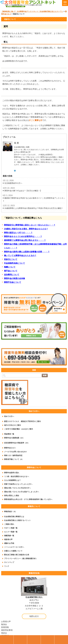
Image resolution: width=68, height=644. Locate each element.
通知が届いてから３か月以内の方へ (17, 488)
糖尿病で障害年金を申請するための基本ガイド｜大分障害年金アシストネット (34, 199)
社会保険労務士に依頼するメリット (17, 520)
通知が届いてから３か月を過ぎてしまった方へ (22, 492)
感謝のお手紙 (9, 543)
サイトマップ (9, 562)
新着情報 (5, 627)
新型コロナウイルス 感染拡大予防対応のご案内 (22, 421)
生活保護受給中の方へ (13, 183)
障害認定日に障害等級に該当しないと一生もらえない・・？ (30, 225)
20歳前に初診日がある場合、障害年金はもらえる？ (26, 229)
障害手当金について (13, 282)
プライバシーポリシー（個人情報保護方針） (21, 558)
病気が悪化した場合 (12, 496)
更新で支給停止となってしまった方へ (18, 484)
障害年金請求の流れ (12, 473)
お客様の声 (6, 622)
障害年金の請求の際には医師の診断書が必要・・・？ (27, 252)
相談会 (4, 633)
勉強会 (4, 624)
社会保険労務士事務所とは (14, 517)
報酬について (10, 267)
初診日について (11, 259)
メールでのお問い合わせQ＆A (15, 452)
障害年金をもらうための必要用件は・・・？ (23, 236)
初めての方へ (9, 416)
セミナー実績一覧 (11, 532)
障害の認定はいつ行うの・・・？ (18, 233)
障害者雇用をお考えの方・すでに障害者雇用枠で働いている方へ (28, 499)
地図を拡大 (34, 616)
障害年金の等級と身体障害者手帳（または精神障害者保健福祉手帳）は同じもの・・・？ (35, 246)
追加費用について (12, 275)
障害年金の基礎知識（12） (14, 438)
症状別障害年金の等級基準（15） (17, 443)
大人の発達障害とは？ (12, 480)
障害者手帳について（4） (14, 459)
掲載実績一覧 (9, 536)
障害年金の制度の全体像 (14, 278)
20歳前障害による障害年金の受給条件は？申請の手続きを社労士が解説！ (34, 208)
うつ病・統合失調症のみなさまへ (17, 476)
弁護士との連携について (13, 551)
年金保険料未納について (14, 263)
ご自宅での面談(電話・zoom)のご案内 (19, 429)
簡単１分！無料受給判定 (13, 455)
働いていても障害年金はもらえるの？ (20, 256)
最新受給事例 (7, 630)
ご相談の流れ (9, 524)
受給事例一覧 (9, 434)
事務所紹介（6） (10, 512)
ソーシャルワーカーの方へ (14, 547)
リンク (7, 566)
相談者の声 (8, 539)
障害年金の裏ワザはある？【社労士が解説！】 (23, 191)
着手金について (11, 271)
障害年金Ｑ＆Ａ (10, 448)
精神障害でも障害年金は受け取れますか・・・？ (25, 240)
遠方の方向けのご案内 (12, 425)
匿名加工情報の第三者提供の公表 (17, 555)
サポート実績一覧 (11, 528)
